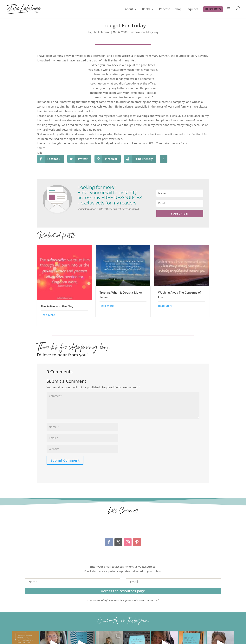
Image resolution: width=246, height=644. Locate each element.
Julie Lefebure (101, 32)
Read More (48, 315)
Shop (178, 9)
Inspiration (138, 32)
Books (146, 9)
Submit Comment (65, 460)
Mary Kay (152, 32)
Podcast (164, 9)
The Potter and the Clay (57, 306)
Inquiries (192, 9)
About (129, 9)
